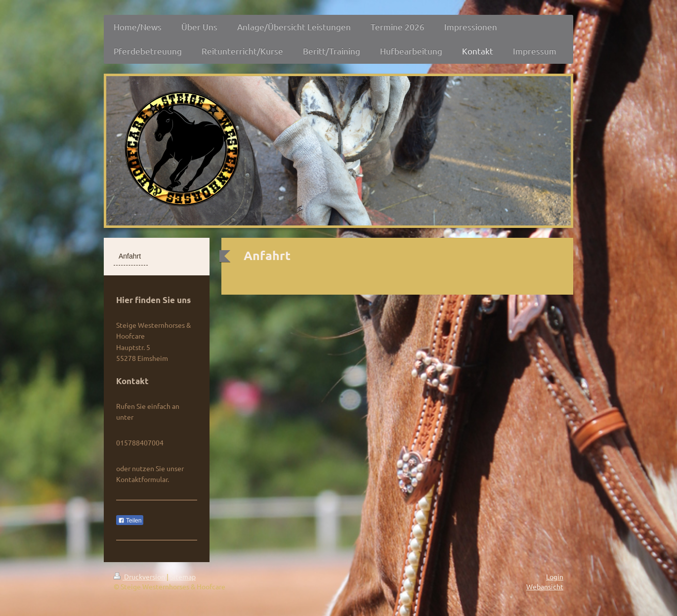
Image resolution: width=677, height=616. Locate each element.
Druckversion (140, 576)
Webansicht (545, 586)
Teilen (130, 521)
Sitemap (183, 576)
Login (555, 576)
